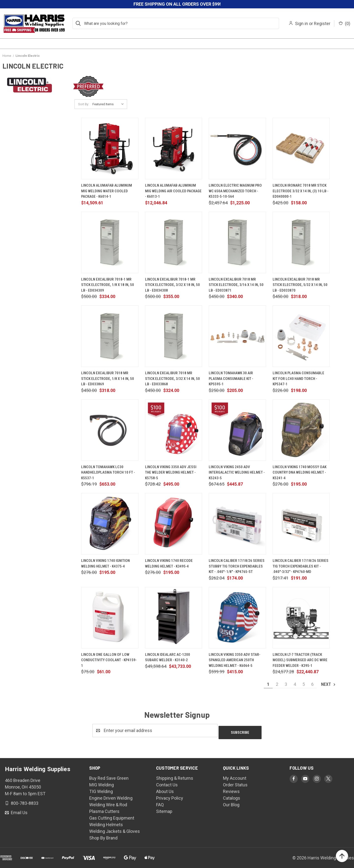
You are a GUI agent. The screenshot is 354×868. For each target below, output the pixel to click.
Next (329, 684)
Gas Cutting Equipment (112, 816)
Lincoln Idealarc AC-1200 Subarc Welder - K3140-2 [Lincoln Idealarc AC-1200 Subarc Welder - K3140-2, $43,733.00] (168, 657)
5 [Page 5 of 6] (304, 684)
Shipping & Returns (175, 776)
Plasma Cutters (104, 809)
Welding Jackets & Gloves (115, 829)
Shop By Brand (103, 836)
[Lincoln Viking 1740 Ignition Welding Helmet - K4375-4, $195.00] (110, 524)
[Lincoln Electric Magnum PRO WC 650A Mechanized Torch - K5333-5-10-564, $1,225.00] (237, 149)
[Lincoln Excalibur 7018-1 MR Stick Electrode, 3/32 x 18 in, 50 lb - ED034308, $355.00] (174, 242)
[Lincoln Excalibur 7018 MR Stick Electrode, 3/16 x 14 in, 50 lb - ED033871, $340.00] (237, 242)
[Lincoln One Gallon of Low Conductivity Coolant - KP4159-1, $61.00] (110, 618)
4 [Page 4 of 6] (295, 684)
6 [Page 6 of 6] (312, 684)
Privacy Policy (170, 796)
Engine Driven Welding (111, 796)
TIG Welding (101, 789)
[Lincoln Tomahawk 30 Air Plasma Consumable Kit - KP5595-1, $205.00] (237, 336)
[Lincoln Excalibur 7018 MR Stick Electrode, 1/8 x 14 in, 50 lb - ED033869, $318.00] (110, 336)
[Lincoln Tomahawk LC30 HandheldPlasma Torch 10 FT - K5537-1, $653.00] (110, 430)
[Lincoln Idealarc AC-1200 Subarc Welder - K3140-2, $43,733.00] (174, 618)
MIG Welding (102, 783)
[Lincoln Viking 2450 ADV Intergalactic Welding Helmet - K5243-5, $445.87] (237, 430)
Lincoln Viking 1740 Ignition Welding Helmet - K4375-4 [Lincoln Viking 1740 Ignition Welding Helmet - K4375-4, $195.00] (105, 563)
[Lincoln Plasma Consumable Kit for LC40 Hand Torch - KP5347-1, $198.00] (301, 336)
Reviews (231, 789)
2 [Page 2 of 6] (277, 684)
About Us (165, 789)
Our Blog (231, 803)
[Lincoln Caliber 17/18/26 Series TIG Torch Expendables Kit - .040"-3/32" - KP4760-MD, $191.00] (301, 524)
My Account (235, 776)
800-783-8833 (24, 801)
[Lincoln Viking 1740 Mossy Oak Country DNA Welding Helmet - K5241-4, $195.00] (301, 430)
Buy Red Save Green (109, 776)
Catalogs (232, 796)
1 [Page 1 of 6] (268, 684)
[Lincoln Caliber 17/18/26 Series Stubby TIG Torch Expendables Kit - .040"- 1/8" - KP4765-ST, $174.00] (237, 524)
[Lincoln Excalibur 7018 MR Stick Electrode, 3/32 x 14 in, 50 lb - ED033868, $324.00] (174, 336)
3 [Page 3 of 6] (286, 684)
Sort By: (84, 104)
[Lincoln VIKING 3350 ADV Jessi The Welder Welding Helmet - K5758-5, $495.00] (174, 430)
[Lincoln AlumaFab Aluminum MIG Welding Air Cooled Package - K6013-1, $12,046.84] (174, 149)
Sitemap (164, 809)
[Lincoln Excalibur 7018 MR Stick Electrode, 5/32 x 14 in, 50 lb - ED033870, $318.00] (301, 242)
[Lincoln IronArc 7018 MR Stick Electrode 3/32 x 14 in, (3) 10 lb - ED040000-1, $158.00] (301, 149)
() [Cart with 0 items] (345, 23)
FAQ (160, 803)
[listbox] (109, 104)
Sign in (302, 23)
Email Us (19, 811)
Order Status (235, 783)
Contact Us (167, 783)
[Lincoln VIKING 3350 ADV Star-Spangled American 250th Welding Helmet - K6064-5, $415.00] (237, 618)
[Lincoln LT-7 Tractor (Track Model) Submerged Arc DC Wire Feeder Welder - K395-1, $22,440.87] (301, 618)
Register (322, 23)
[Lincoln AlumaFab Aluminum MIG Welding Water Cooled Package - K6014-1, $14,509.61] (110, 149)
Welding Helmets (106, 823)
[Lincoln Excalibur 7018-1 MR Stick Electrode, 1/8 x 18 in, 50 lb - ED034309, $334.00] (110, 242)
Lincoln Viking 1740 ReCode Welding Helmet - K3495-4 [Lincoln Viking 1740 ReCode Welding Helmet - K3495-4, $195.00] (169, 563)
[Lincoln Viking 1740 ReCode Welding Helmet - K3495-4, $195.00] (174, 524)
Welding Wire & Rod (108, 803)
